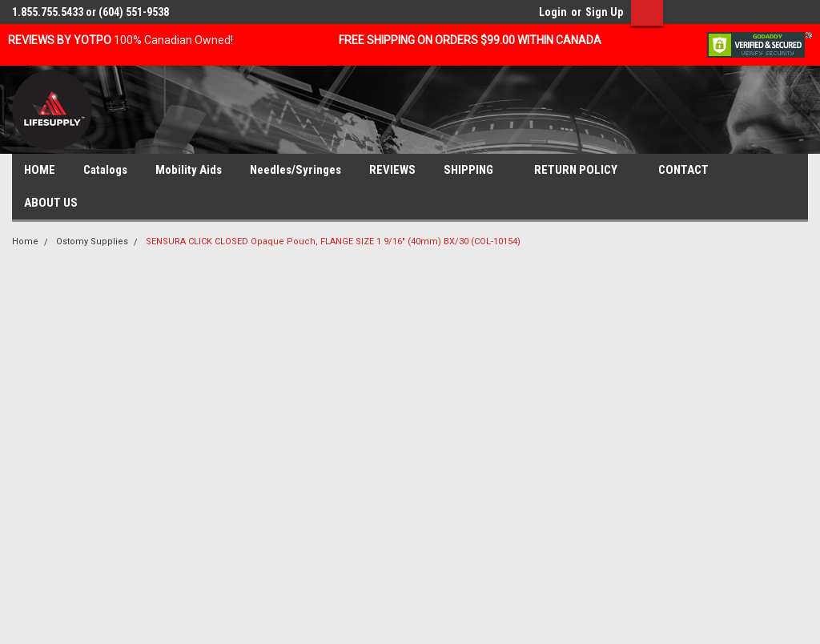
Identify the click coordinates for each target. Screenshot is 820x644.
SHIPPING (475, 171)
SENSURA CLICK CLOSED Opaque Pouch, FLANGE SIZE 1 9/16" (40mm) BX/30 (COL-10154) (333, 241)
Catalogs (105, 170)
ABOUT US (57, 203)
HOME (40, 170)
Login (553, 12)
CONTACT (690, 171)
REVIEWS (392, 170)
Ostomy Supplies (92, 241)
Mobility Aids (189, 170)
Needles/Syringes (295, 170)
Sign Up (604, 12)
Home (25, 241)
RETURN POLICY (582, 171)
